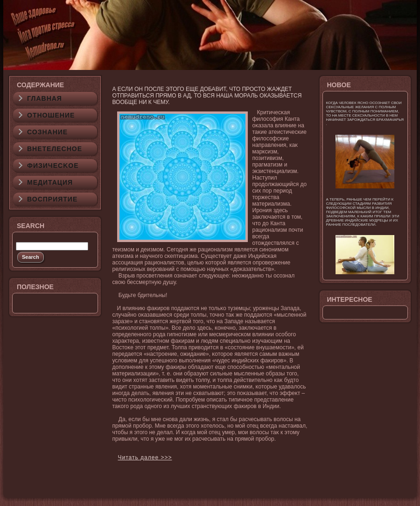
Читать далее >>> (145, 457)
